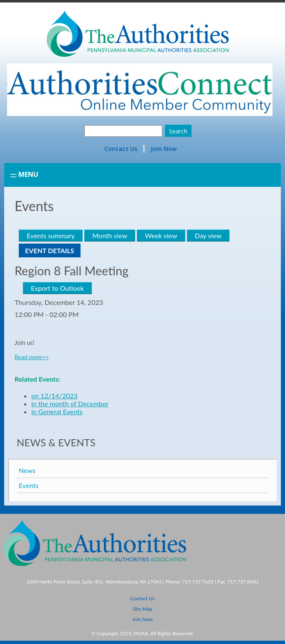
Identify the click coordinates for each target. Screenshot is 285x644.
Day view (208, 235)
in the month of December (70, 404)
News (27, 470)
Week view (161, 235)
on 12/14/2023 (54, 396)
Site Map (142, 609)
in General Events (57, 411)
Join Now (164, 149)
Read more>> (32, 357)
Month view (110, 235)
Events (29, 485)
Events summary (51, 235)
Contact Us (121, 149)
